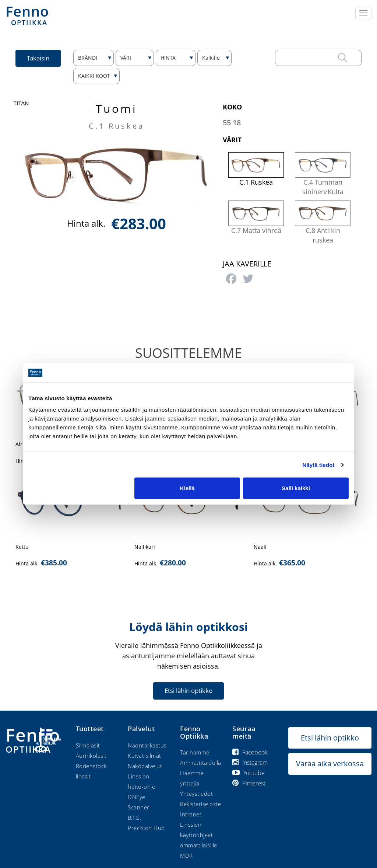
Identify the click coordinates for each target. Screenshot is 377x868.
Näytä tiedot (319, 465)
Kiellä (187, 488)
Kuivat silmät (145, 756)
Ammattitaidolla (201, 763)
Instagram (250, 763)
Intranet (191, 814)
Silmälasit (88, 745)
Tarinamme (195, 752)
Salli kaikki (296, 488)
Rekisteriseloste (200, 804)
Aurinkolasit (91, 756)
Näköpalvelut (145, 766)
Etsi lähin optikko (188, 691)
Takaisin (38, 58)
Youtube (249, 773)
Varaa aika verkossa (330, 764)
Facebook (250, 752)
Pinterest (249, 783)
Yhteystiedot (196, 794)
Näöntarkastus (147, 745)
